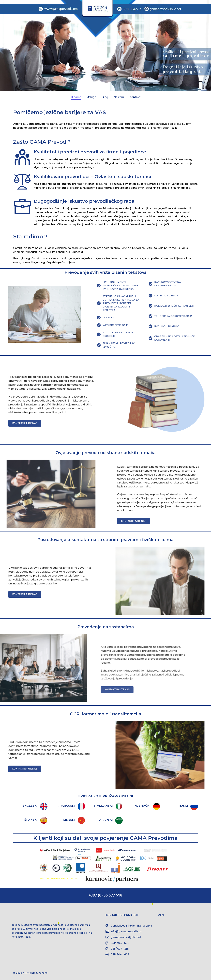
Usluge (92, 97)
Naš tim (119, 97)
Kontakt (135, 97)
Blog (106, 97)
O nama (76, 97)
